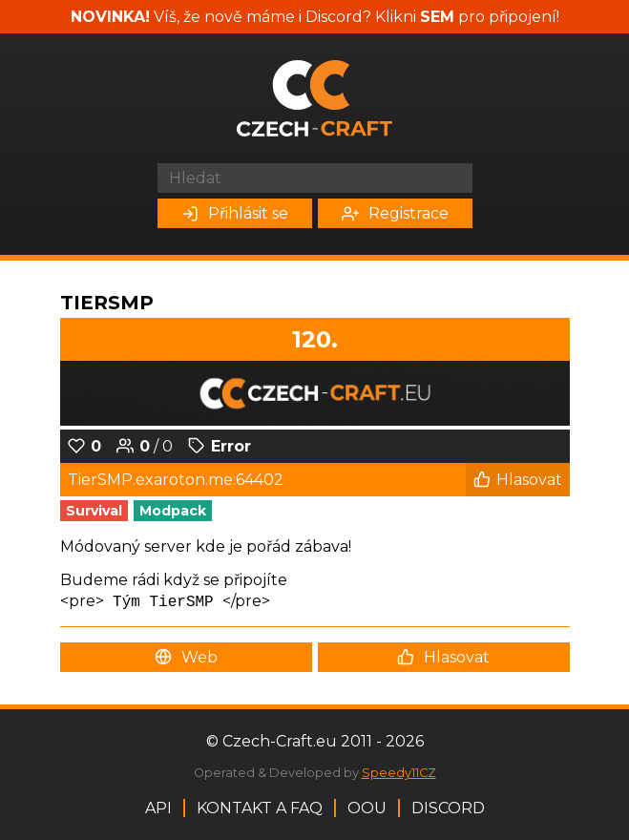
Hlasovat (518, 480)
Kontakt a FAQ (260, 808)
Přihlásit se (235, 213)
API (158, 808)
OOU (367, 808)
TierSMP (107, 303)
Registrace (395, 213)
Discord (448, 808)
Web (186, 659)
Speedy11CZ (399, 773)
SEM (437, 17)
